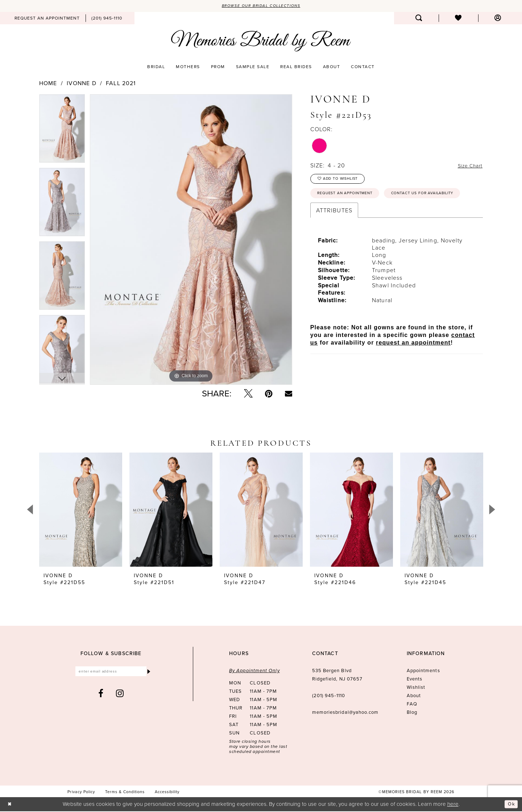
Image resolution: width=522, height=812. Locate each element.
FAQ (412, 705)
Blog (412, 713)
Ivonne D (82, 84)
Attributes (334, 233)
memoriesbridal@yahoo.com (345, 713)
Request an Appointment (351, 198)
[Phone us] (107, 19)
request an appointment (413, 365)
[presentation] (81, 511)
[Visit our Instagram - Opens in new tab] (120, 696)
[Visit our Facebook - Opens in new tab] (101, 696)
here (453, 805)
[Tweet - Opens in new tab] (248, 395)
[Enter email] (111, 673)
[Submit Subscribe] (148, 673)
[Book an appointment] (47, 19)
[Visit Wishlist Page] (458, 19)
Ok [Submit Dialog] (510, 805)
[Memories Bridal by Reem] (261, 42)
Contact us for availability (355, 215)
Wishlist (416, 688)
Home (48, 84)
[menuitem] (47, 19)
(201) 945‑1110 (329, 697)
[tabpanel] (62, 132)
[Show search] (419, 19)
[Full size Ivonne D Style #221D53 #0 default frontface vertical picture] (191, 240)
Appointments (423, 672)
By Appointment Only (254, 672)
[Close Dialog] (11, 805)
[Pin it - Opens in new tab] (269, 395)
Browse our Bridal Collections (261, 6)
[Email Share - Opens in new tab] (289, 395)
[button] (498, 19)
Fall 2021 (121, 84)
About (414, 697)
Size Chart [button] (468, 166)
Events (415, 680)
